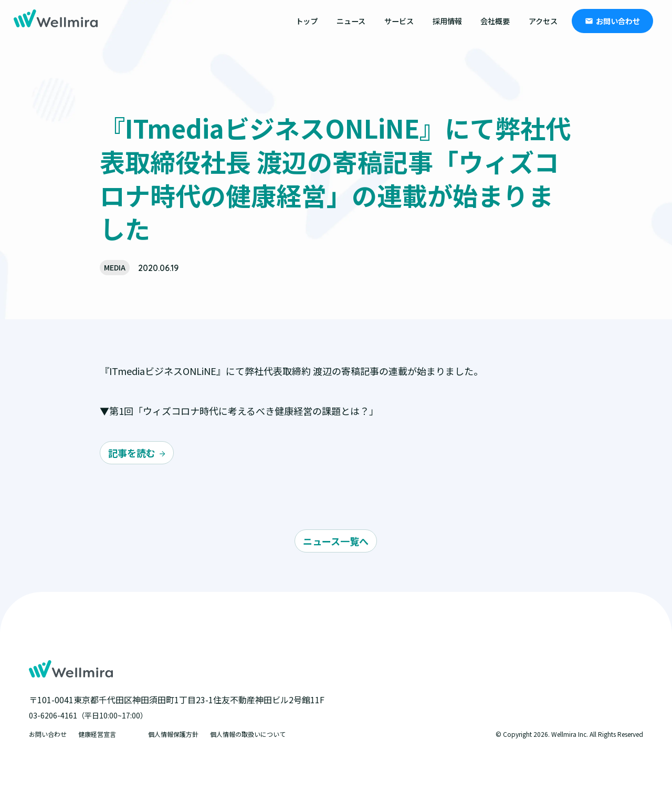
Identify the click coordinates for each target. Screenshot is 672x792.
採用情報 (447, 21)
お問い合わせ (618, 21)
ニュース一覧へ (336, 541)
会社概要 (495, 21)
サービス (399, 21)
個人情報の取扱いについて (248, 734)
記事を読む (132, 453)
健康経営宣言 (97, 734)
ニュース (351, 21)
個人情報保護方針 (173, 734)
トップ (307, 21)
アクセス (543, 21)
